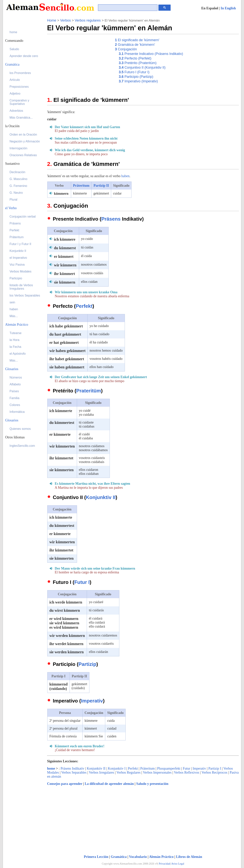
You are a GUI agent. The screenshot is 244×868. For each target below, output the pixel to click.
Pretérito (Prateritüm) (138, 63)
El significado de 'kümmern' (137, 40)
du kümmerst (65, 248)
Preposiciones (19, 87)
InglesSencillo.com (22, 446)
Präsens (111, 219)
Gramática (119, 857)
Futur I (82, 582)
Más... (14, 316)
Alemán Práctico (161, 857)
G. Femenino (18, 186)
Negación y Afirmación (25, 141)
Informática (17, 412)
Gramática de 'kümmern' (135, 45)
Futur (187, 768)
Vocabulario (138, 857)
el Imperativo (18, 258)
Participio (16, 278)
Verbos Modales (20, 271)
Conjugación (126, 49)
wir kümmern (65, 265)
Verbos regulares (88, 20)
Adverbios (16, 111)
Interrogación (18, 148)
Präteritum (81, 186)
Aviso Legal (178, 864)
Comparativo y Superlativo (19, 102)
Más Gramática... (21, 118)
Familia (14, 398)
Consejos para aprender (65, 784)
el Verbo (11, 208)
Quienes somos (20, 429)
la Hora (14, 340)
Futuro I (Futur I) (134, 72)
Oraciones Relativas (23, 155)
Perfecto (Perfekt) (135, 58)
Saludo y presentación (152, 784)
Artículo (15, 80)
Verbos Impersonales (157, 772)
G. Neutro (16, 193)
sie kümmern (65, 282)
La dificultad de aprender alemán (109, 784)
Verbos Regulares (128, 772)
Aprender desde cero (24, 56)
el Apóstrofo (18, 354)
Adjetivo (15, 94)
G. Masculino (18, 179)
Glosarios (12, 369)
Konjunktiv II (101, 497)
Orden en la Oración (23, 135)
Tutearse (16, 333)
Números (16, 377)
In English (228, 8)
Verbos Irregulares (101, 772)
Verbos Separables (74, 772)
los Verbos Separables (25, 295)
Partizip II (101, 186)
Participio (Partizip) (136, 77)
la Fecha (15, 347)
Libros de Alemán (189, 857)
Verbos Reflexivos (186, 772)
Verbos (66, 20)
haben (125, 176)
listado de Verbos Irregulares (21, 287)
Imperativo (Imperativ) (138, 81)
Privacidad (165, 864)
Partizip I (215, 768)
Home (52, 20)
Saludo (14, 49)
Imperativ (92, 701)
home (51, 768)
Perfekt (84, 306)
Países (14, 391)
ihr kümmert (64, 274)
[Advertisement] (79, 64)
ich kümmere (65, 239)
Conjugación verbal (23, 217)
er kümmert (64, 256)
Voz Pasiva (17, 265)
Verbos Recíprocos (214, 772)
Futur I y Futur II (20, 244)
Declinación (17, 172)
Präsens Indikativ (72, 768)
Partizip (87, 664)
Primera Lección (96, 857)
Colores (15, 405)
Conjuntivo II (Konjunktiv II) (142, 68)
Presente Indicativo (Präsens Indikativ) (151, 54)
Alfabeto (15, 384)
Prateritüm (89, 391)
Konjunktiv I (117, 768)
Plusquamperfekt (169, 768)
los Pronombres (20, 73)
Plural (13, 200)
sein (12, 302)
